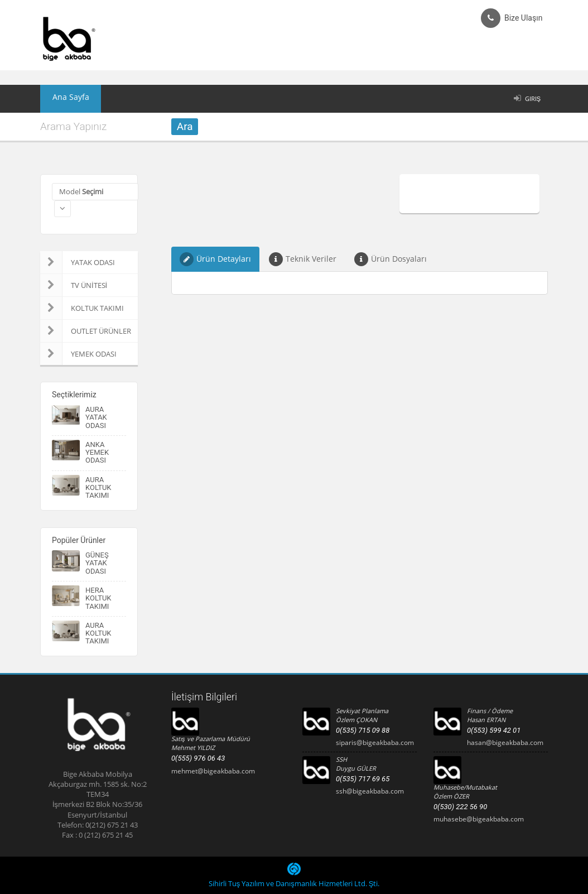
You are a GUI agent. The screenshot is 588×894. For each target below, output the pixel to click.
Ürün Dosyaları (391, 259)
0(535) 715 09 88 (363, 730)
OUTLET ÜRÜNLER (86, 331)
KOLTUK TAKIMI (82, 308)
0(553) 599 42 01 (494, 730)
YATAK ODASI (78, 262)
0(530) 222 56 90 (460, 807)
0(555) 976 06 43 (198, 758)
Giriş (533, 98)
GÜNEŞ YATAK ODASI (97, 563)
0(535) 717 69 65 (363, 779)
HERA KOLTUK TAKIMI (98, 598)
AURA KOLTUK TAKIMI (98, 488)
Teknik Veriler (303, 259)
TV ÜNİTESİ (74, 285)
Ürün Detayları (215, 259)
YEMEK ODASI (78, 354)
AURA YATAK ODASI (96, 417)
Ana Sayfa (65, 99)
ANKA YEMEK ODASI (97, 453)
